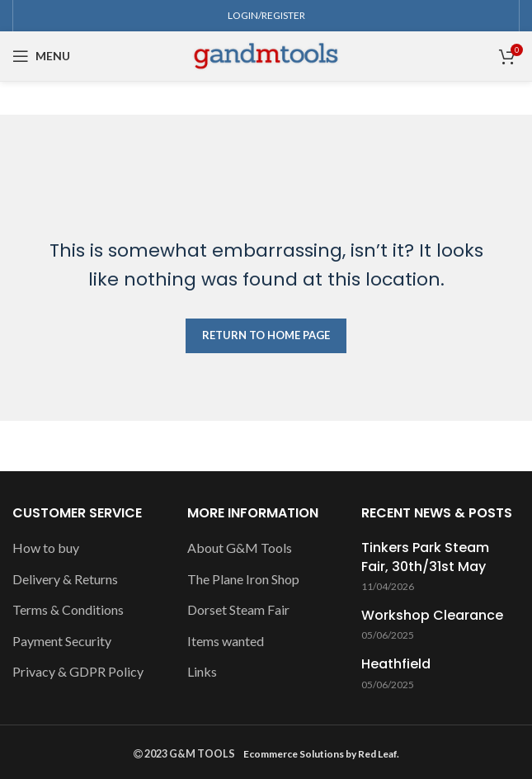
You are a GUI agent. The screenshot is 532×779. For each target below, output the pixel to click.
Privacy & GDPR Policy (78, 671)
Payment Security (62, 641)
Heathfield (396, 664)
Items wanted (226, 641)
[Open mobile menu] (41, 56)
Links (202, 671)
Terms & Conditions (68, 609)
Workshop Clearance (432, 616)
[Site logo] (266, 54)
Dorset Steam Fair (238, 609)
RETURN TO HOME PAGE (266, 335)
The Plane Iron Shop (243, 579)
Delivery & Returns (65, 579)
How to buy (46, 548)
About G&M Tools (240, 548)
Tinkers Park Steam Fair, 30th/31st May (425, 557)
